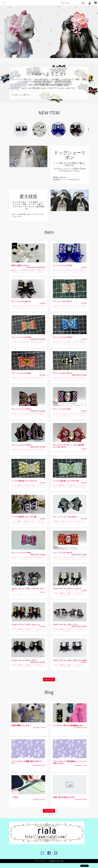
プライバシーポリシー (41, 861)
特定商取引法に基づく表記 (56, 861)
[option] (58, 129)
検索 (83, 3)
